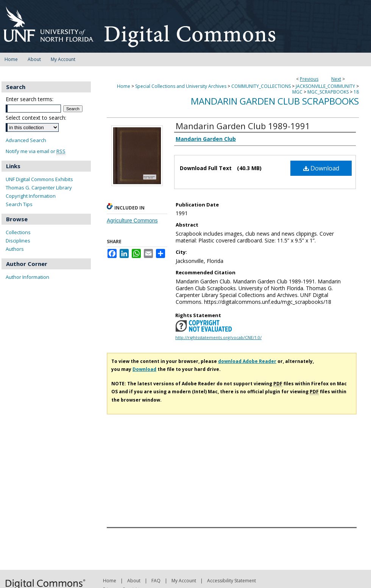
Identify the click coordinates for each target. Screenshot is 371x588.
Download (321, 168)
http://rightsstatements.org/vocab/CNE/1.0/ (218, 337)
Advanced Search (26, 140)
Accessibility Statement (231, 581)
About (134, 581)
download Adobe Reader (247, 361)
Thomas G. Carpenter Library (39, 188)
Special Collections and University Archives (181, 86)
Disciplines (18, 241)
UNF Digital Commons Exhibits (39, 179)
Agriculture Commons (132, 220)
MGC (297, 92)
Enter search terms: (30, 99)
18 (356, 92)
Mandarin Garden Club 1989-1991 (243, 126)
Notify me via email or (36, 151)
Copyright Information (31, 196)
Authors (15, 249)
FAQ (156, 581)
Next (336, 79)
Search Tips (19, 204)
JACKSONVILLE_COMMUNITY (325, 86)
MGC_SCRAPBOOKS (328, 92)
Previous (309, 79)
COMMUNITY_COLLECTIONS (261, 86)
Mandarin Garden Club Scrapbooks (275, 101)
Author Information (27, 277)
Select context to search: (36, 118)
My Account (184, 581)
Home (124, 86)
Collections (18, 232)
